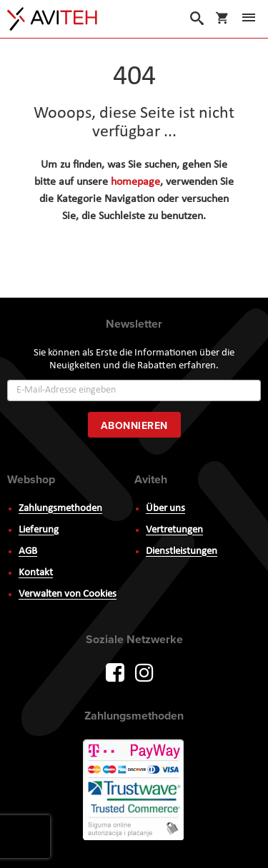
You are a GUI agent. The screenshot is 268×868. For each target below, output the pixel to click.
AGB (28, 551)
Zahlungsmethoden (60, 509)
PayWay (134, 791)
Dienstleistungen (182, 551)
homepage (135, 182)
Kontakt (36, 573)
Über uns (165, 509)
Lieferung (39, 530)
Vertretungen (174, 530)
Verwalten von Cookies (68, 594)
